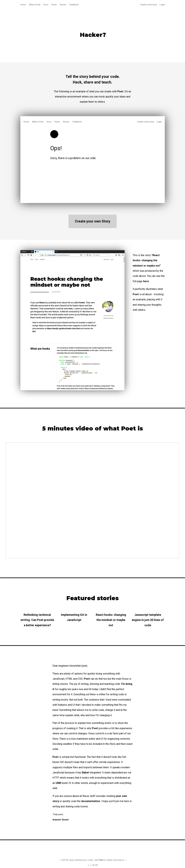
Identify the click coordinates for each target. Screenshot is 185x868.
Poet (136, 294)
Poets (54, 5)
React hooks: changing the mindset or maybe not (111, 620)
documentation (91, 801)
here (146, 281)
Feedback (74, 5)
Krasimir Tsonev (60, 820)
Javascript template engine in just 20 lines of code (148, 620)
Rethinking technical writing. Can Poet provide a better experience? (37, 620)
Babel (85, 773)
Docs (46, 5)
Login (162, 5)
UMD (59, 783)
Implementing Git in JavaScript (74, 617)
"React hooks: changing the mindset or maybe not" (147, 260)
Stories (63, 5)
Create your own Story (93, 221)
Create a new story (148, 5)
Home (23, 5)
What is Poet (35, 5)
